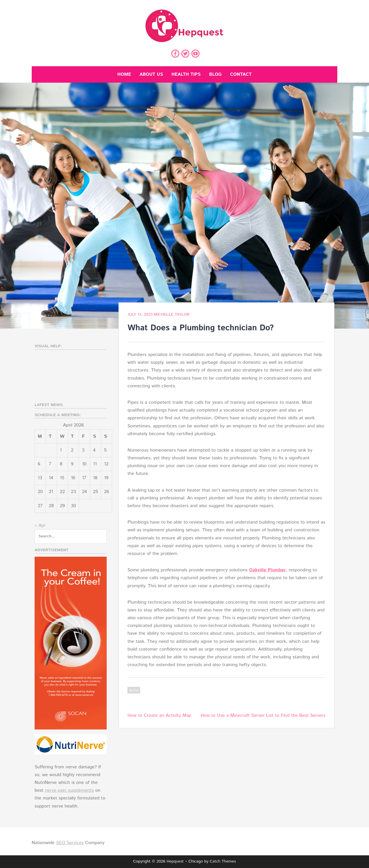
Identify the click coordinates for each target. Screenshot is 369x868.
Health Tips (186, 74)
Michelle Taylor (172, 314)
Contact (241, 74)
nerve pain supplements (69, 790)
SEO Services (70, 843)
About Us (151, 74)
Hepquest (175, 861)
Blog (215, 74)
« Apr (40, 525)
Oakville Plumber (267, 570)
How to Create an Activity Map (159, 716)
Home (124, 74)
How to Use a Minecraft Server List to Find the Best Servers (263, 716)
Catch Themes (223, 861)
